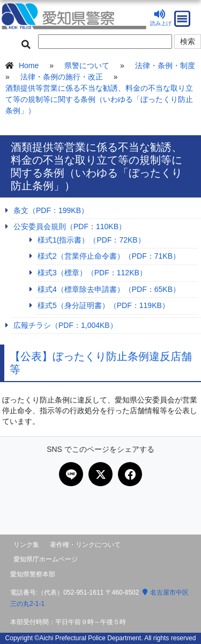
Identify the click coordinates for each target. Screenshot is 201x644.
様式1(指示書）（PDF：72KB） (91, 240)
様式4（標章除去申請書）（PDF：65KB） (109, 289)
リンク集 (26, 545)
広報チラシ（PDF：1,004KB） (65, 325)
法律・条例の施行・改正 (62, 77)
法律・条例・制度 (165, 65)
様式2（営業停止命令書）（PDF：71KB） (109, 256)
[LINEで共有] (71, 474)
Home (29, 65)
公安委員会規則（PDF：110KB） (70, 226)
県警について (87, 65)
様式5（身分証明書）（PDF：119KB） (103, 305)
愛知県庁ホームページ (46, 559)
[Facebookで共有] (130, 474)
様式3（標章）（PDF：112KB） (92, 273)
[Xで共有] (100, 474)
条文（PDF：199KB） (51, 210)
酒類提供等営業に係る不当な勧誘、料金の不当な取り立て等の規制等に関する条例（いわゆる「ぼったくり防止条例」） (99, 99)
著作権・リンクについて (85, 545)
